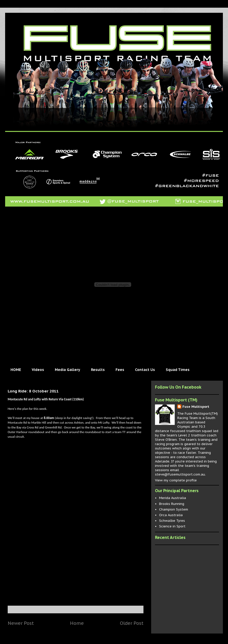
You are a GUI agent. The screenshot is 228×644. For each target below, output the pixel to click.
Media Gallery (68, 370)
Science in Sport (172, 526)
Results (98, 370)
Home (77, 623)
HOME (16, 370)
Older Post (132, 623)
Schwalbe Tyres (172, 521)
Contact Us (145, 370)
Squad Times (178, 370)
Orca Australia (171, 515)
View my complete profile (176, 480)
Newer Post (21, 623)
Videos (38, 370)
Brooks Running (172, 504)
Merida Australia (173, 498)
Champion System (174, 509)
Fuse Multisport (196, 407)
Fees (120, 370)
